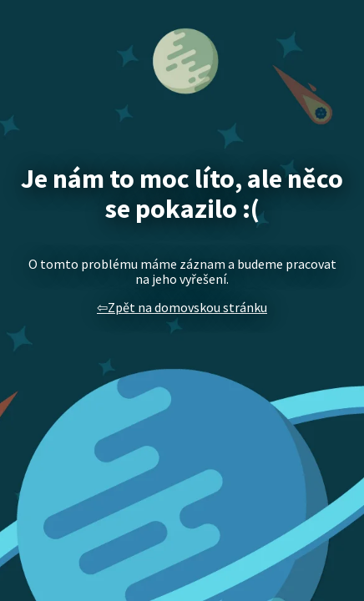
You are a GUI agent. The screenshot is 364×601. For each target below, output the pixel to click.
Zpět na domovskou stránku (187, 307)
